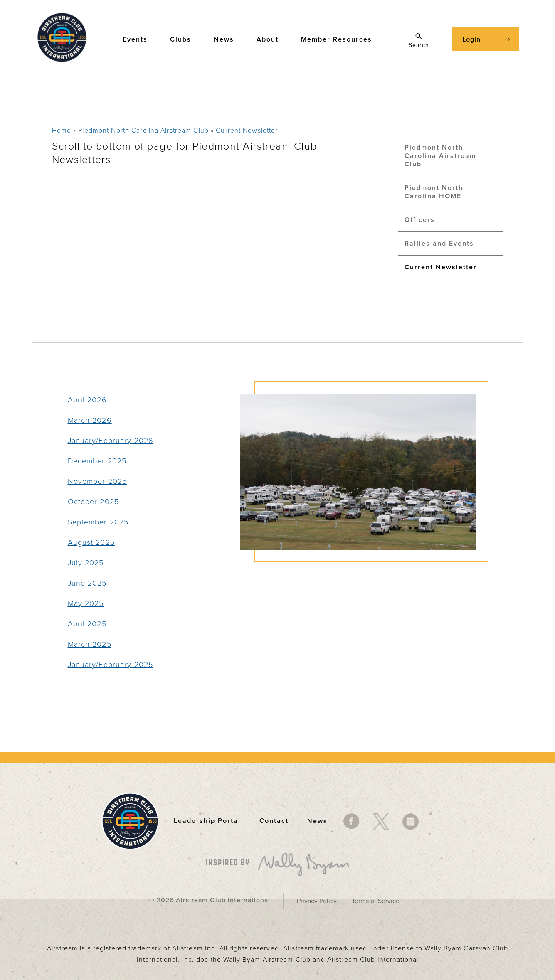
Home (62, 131)
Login (471, 39)
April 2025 (87, 624)
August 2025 (91, 542)
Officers (420, 220)
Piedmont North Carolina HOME (434, 192)
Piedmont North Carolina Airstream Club (143, 131)
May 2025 (86, 603)
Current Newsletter (247, 131)
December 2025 (97, 461)
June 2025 (87, 583)
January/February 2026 (111, 441)
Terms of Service (376, 901)
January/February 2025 (111, 665)
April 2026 (87, 400)
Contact (274, 821)
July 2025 (86, 563)
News (228, 39)
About (271, 39)
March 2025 (90, 644)
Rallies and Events (439, 244)
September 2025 (98, 522)
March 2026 (90, 420)
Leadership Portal (207, 821)
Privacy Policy (317, 901)
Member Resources (340, 39)
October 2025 (93, 502)
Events (139, 39)
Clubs (185, 39)
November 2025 (97, 481)
